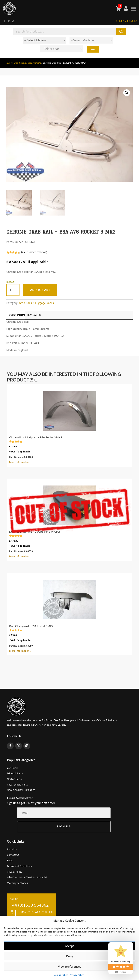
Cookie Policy (61, 975)
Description (17, 315)
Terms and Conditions (19, 866)
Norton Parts (14, 779)
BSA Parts (12, 768)
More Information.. (69, 425)
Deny (70, 956)
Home (9, 63)
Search (93, 50)
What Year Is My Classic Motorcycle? (27, 877)
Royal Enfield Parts (17, 785)
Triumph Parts (15, 773)
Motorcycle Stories (17, 883)
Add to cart (40, 290)
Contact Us (13, 855)
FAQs (10, 861)
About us (12, 849)
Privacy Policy (77, 975)
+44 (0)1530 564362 (126, 21)
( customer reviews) (34, 252)
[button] (127, 93)
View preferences (70, 966)
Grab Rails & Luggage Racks (27, 63)
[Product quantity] (13, 290)
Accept (69, 946)
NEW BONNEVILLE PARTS (21, 790)
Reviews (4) (34, 315)
